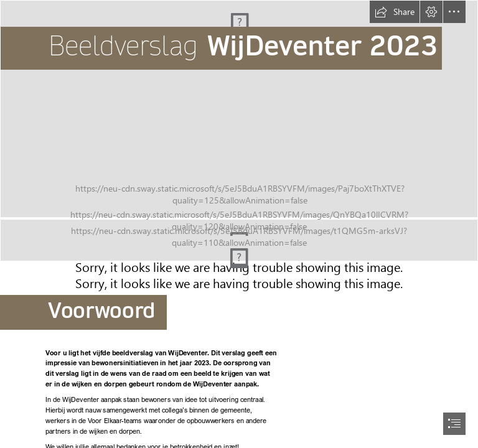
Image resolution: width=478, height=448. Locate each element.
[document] (239, 224)
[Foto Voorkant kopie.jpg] (239, 109)
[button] (395, 12)
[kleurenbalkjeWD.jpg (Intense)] (239, 244)
